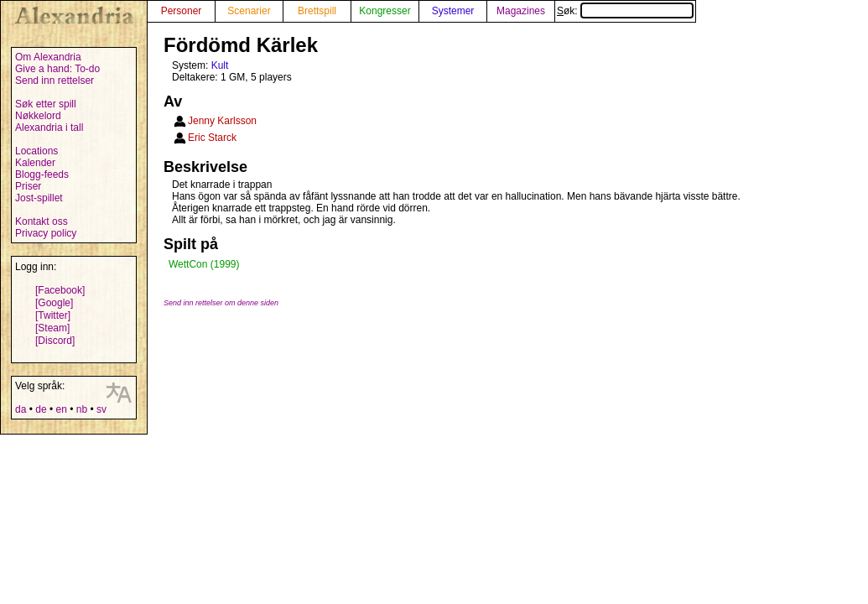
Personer (182, 11)
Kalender (35, 163)
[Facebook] (60, 290)
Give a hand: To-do (57, 69)
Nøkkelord (38, 116)
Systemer (453, 11)
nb (82, 409)
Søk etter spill (46, 104)
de (41, 409)
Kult (220, 65)
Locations (36, 151)
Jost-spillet (39, 198)
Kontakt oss (42, 221)
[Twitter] (53, 315)
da (21, 409)
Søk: (625, 11)
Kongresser (385, 11)
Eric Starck (212, 138)
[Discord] (55, 341)
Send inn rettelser (55, 81)
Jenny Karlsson (222, 121)
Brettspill (317, 11)
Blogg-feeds (42, 174)
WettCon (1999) (204, 264)
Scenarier (249, 11)
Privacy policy (46, 233)
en (61, 409)
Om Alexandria (48, 57)
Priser (28, 186)
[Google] (54, 303)
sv (101, 409)
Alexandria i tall (49, 128)
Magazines (521, 11)
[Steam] (52, 328)
